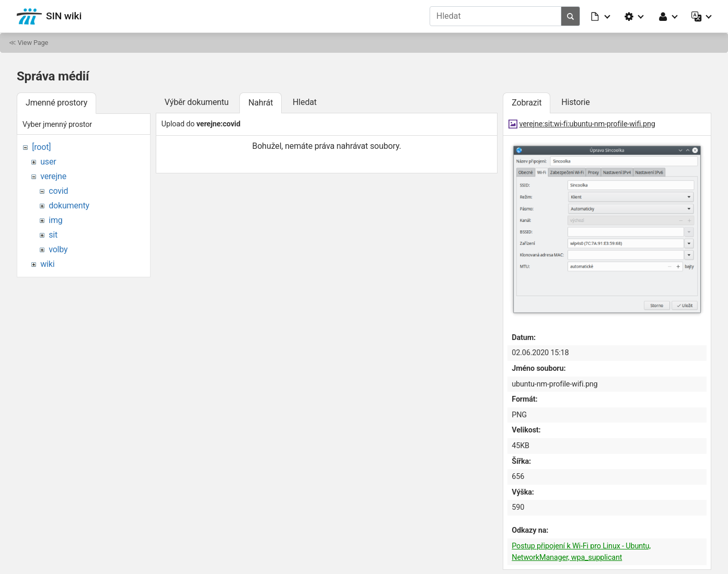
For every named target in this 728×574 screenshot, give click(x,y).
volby (58, 249)
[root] (41, 147)
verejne (53, 176)
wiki (47, 264)
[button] (601, 16)
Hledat (305, 102)
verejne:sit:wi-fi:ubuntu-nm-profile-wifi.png (587, 124)
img (55, 220)
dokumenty (69, 206)
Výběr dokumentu (197, 102)
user (48, 162)
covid (58, 191)
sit (53, 235)
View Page (33, 43)
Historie (575, 102)
